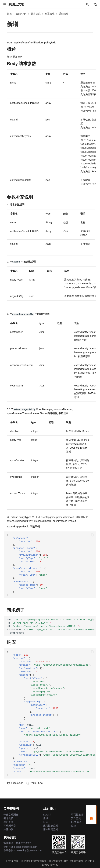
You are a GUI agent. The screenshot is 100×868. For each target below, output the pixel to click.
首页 (9, 14)
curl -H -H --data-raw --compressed (51, 626)
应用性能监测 (51, 826)
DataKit (47, 815)
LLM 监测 (76, 822)
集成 (46, 818)
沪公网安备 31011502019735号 (67, 861)
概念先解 (8, 818)
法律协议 (8, 829)
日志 (46, 822)
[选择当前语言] (95, 4)
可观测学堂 (10, 826)
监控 (74, 826)
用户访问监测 (51, 829)
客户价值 (8, 822)
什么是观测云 (11, 815)
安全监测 (76, 818)
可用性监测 (77, 815)
